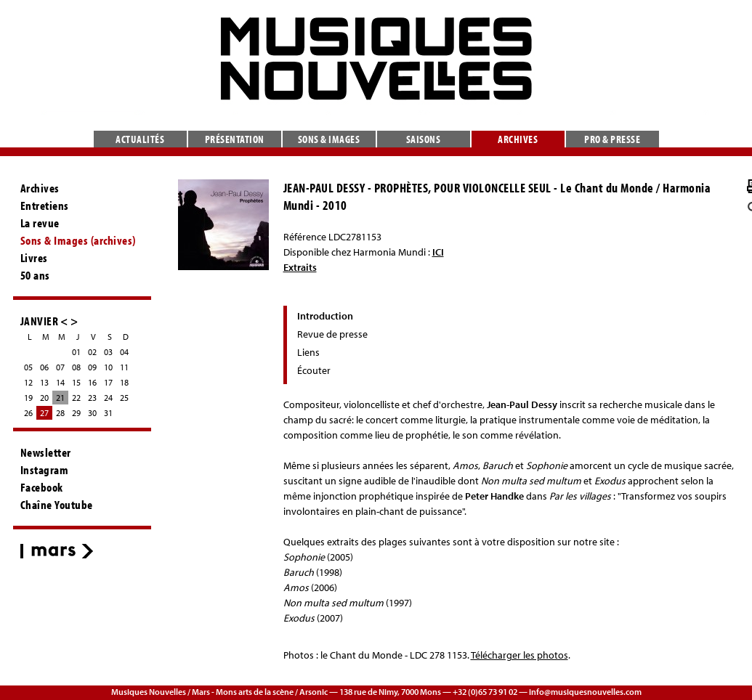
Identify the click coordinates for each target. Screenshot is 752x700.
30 (92, 413)
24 (108, 398)
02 (92, 352)
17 (108, 382)
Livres (34, 258)
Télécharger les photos (519, 655)
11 (124, 367)
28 (60, 413)
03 (108, 352)
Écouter (314, 370)
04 (124, 352)
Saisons (424, 139)
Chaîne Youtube (57, 505)
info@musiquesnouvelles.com (585, 692)
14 (60, 382)
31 (108, 413)
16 (92, 382)
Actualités (140, 139)
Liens (308, 352)
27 (44, 413)
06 (44, 367)
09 (92, 367)
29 (76, 413)
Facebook (42, 487)
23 (92, 398)
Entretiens (45, 205)
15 (76, 382)
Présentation (235, 139)
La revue (40, 223)
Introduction (325, 316)
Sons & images (329, 139)
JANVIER (40, 321)
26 (28, 413)
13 (44, 382)
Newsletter (46, 452)
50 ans (35, 275)
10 (108, 367)
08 (76, 367)
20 (44, 398)
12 (28, 382)
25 (124, 398)
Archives (518, 139)
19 (28, 398)
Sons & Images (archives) (78, 240)
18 (124, 382)
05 (28, 367)
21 (60, 398)
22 (76, 398)
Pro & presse (612, 139)
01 (76, 352)
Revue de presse (332, 334)
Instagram (45, 470)
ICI (438, 252)
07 (60, 367)
